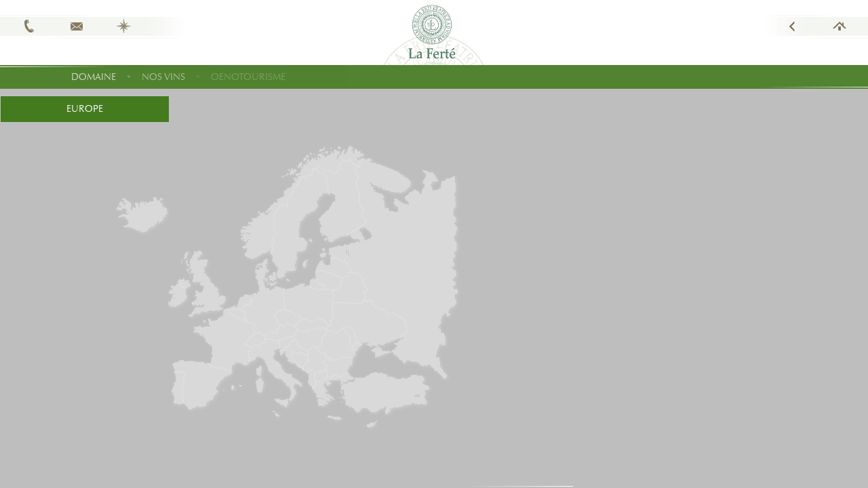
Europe (85, 109)
